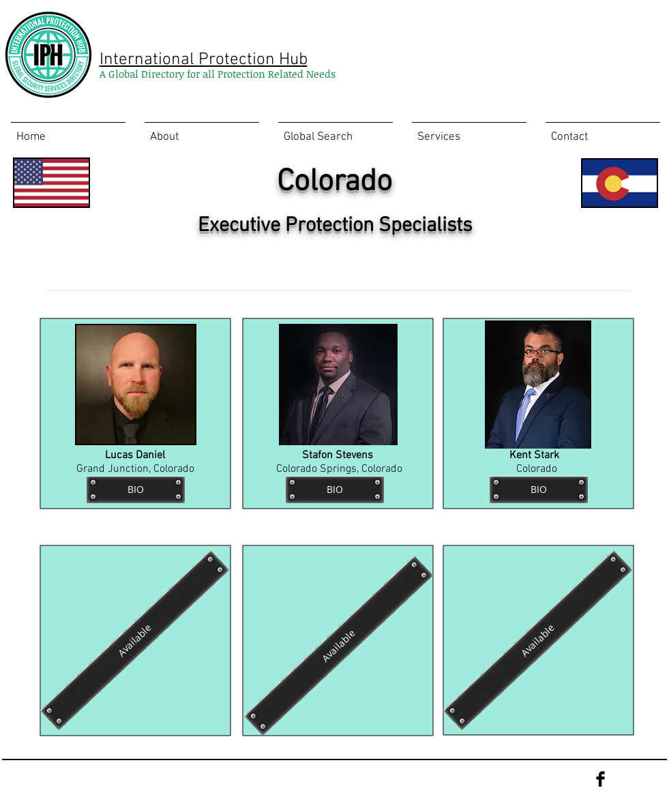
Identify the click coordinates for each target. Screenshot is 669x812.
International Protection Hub (204, 60)
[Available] (338, 646)
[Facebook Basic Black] (600, 779)
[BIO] (136, 490)
